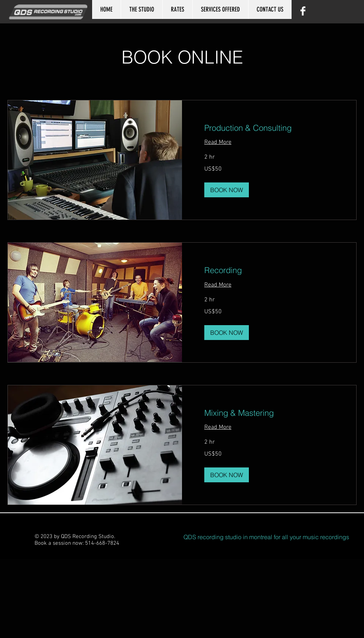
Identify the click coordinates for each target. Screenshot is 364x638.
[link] (269, 128)
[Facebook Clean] (303, 11)
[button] (227, 190)
